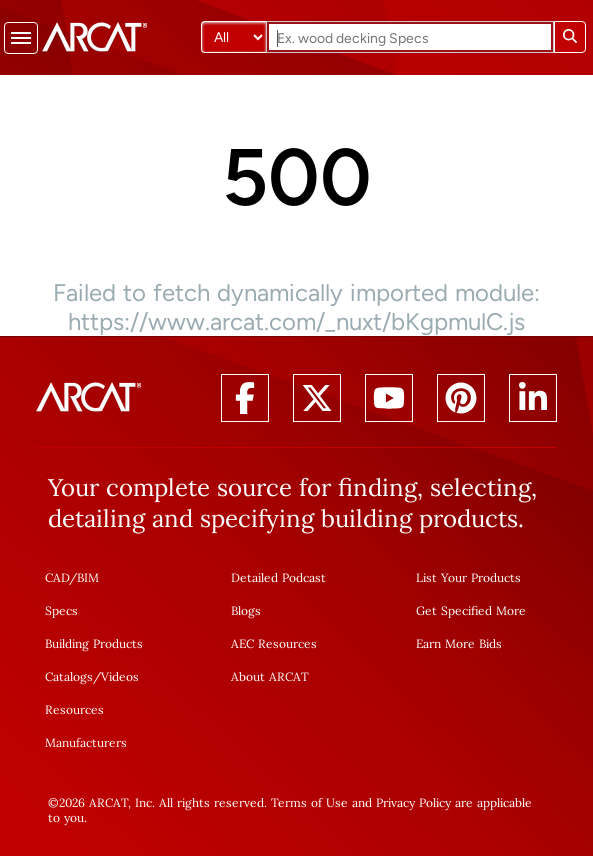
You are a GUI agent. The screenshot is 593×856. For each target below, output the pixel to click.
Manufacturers (86, 742)
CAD (57, 577)
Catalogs (69, 676)
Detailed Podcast (278, 577)
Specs (61, 610)
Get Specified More (471, 610)
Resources (74, 709)
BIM (88, 577)
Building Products (94, 643)
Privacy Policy (413, 802)
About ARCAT (270, 676)
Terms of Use (309, 802)
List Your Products (468, 577)
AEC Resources (274, 643)
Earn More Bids (459, 643)
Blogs (246, 610)
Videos (120, 676)
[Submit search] (570, 37)
